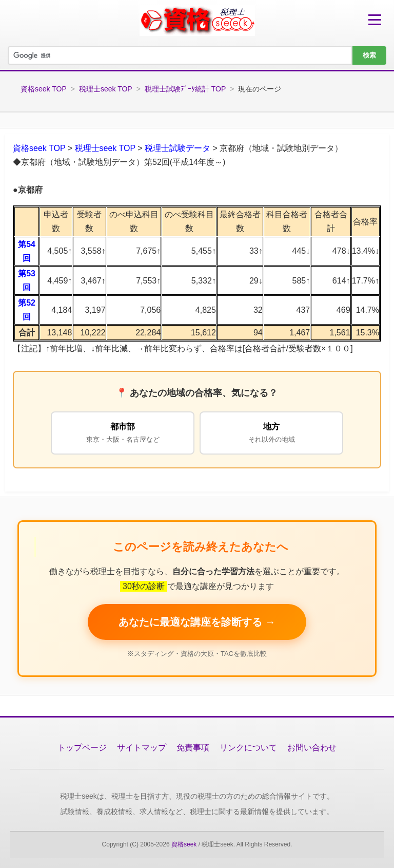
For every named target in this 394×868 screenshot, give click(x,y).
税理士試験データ (178, 148)
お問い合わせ (312, 748)
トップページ (82, 748)
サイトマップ (142, 748)
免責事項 (193, 748)
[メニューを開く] (375, 20)
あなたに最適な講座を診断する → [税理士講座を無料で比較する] (197, 622)
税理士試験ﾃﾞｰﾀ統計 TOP (185, 89)
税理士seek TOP (106, 89)
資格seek (184, 844)
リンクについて (248, 748)
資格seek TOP (44, 89)
